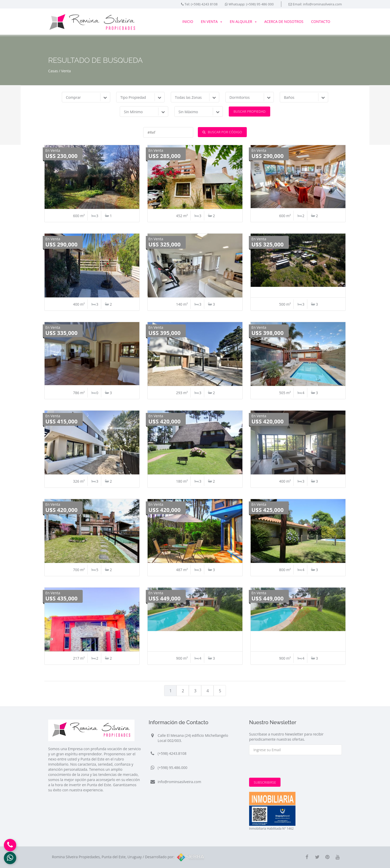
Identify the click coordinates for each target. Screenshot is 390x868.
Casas (53, 71)
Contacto (321, 21)
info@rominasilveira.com (322, 4)
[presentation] (288, 768)
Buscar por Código (222, 132)
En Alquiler (243, 21)
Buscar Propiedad (249, 111)
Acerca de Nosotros (284, 21)
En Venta (211, 21)
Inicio (188, 21)
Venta (66, 71)
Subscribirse (265, 782)
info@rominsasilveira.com (179, 782)
